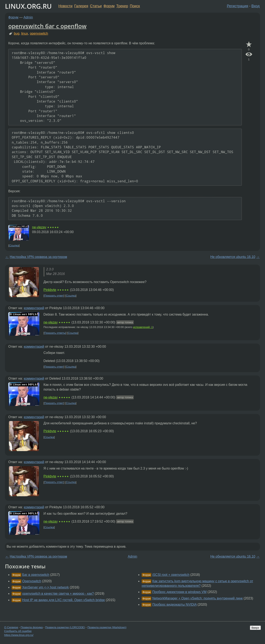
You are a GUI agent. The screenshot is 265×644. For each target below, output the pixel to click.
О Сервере (11, 627)
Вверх (255, 628)
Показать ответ (54, 296)
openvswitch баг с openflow (47, 26)
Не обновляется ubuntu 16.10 (233, 257)
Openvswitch (32, 581)
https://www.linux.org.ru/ (19, 635)
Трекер (122, 6)
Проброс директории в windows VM (179, 592)
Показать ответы (55, 333)
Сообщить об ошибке (18, 631)
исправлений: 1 (143, 327)
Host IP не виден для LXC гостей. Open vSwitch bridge (63, 600)
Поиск (135, 6)
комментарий (34, 308)
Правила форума (32, 627)
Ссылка (14, 245)
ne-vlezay (39, 227)
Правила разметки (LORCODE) (65, 627)
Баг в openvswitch (36, 575)
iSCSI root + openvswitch (171, 575)
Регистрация (238, 6)
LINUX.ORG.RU (28, 6)
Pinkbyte (50, 290)
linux (25, 33)
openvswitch (39, 33)
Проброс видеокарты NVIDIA (175, 605)
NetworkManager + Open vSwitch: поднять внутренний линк (198, 598)
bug (17, 33)
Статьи (96, 6)
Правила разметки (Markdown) (107, 627)
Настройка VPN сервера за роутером (38, 257)
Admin (28, 17)
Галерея (81, 6)
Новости (65, 6)
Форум (109, 6)
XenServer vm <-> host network (45, 587)
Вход (255, 6)
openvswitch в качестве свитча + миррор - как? (58, 594)
